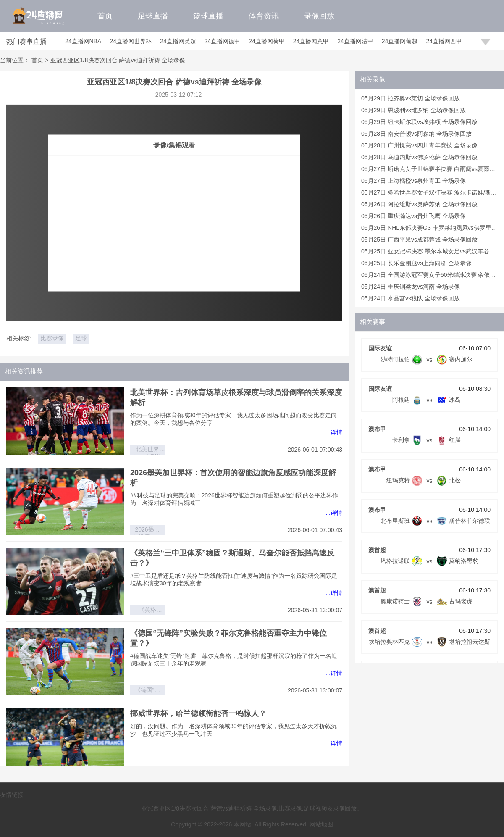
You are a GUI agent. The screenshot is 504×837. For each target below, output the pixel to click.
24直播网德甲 (223, 41)
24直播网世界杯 (131, 41)
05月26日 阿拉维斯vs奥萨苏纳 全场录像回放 (419, 204)
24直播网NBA (83, 41)
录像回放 (319, 16)
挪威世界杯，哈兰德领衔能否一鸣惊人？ (198, 713)
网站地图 (321, 824)
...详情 (334, 432)
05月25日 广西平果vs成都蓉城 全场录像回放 (419, 240)
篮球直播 (208, 16)
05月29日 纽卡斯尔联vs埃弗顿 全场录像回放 (419, 122)
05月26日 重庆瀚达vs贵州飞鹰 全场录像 (413, 216)
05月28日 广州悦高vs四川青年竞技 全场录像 (419, 145)
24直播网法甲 (355, 41)
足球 (81, 338)
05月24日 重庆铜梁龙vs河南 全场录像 (411, 287)
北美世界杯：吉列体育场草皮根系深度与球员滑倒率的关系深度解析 (147, 450)
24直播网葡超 (400, 41)
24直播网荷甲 (267, 41)
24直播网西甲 (444, 41)
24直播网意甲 (311, 41)
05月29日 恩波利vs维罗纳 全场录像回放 (413, 110)
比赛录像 (52, 338)
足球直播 (153, 16)
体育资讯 (264, 16)
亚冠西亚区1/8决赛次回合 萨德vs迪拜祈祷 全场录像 (118, 60)
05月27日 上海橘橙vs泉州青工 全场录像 (413, 181)
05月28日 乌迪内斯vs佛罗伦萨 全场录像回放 (419, 157)
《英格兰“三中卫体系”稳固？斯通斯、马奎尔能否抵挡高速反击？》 (147, 611)
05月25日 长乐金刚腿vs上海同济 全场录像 (416, 263)
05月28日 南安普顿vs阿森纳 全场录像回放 (416, 134)
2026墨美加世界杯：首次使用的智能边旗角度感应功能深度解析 (147, 530)
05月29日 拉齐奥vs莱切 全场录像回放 (411, 98)
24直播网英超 (178, 41)
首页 (105, 16)
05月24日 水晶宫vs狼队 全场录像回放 (411, 298)
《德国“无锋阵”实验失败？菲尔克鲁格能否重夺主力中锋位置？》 (147, 691)
